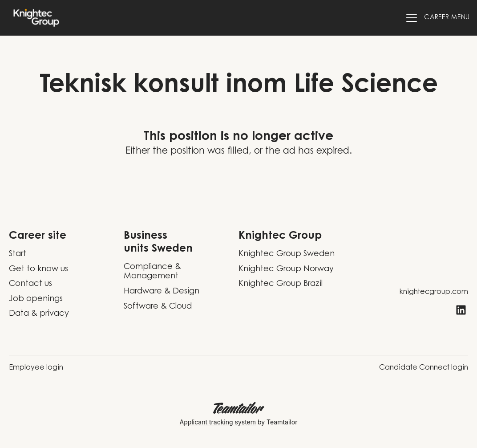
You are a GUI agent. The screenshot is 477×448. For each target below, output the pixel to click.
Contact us (30, 284)
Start (18, 254)
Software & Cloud (158, 307)
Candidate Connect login (424, 368)
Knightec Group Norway (286, 269)
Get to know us (38, 269)
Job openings (36, 299)
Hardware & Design (162, 292)
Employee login (36, 368)
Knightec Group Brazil (281, 284)
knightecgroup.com (434, 292)
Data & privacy (39, 314)
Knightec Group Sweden (287, 254)
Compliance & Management (152, 272)
